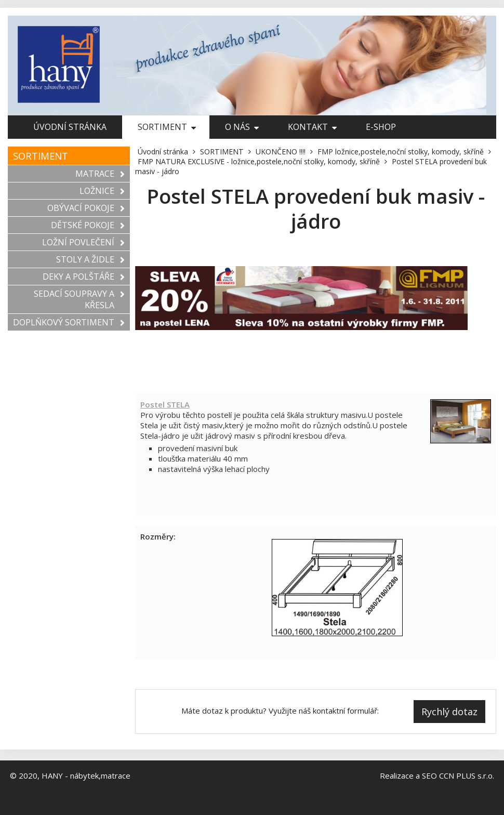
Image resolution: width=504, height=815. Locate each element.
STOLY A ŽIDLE (90, 259)
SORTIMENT (167, 127)
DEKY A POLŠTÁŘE (84, 277)
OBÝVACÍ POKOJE (86, 208)
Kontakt (312, 127)
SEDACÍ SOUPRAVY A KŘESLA (79, 299)
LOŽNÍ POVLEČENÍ (83, 242)
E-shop (381, 127)
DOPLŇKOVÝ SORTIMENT (69, 322)
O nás (242, 127)
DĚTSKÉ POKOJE (88, 225)
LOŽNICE (102, 191)
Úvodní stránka (70, 127)
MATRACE (100, 174)
